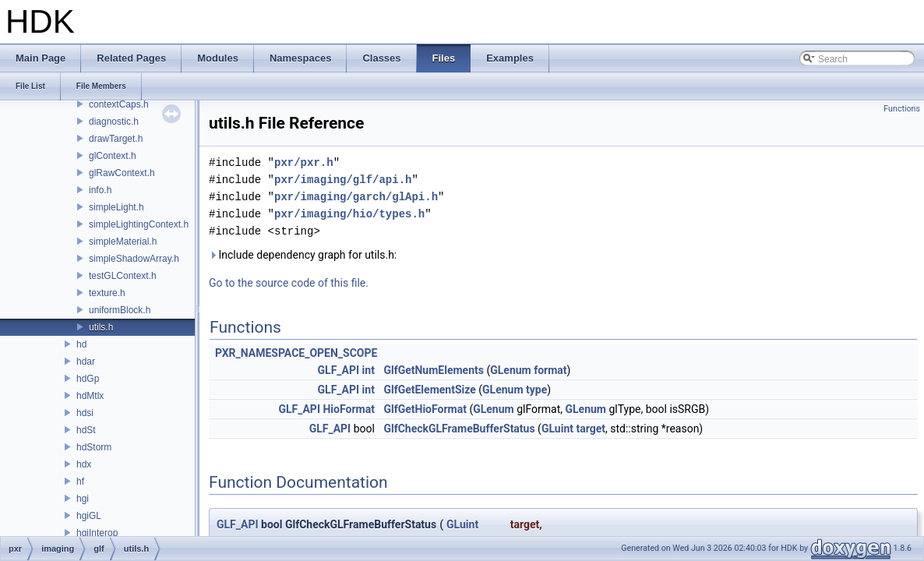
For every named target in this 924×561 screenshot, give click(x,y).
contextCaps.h (119, 104)
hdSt (86, 430)
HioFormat (348, 409)
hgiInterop (97, 533)
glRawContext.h (122, 173)
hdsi (85, 413)
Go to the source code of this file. (289, 283)
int (369, 370)
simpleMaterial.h (123, 242)
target (591, 429)
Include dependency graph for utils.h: (303, 255)
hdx (84, 464)
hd (81, 344)
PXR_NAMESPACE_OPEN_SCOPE (296, 353)
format (550, 370)
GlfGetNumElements (434, 370)
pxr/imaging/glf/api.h (343, 180)
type (536, 390)
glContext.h (113, 156)
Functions (902, 109)
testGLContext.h (123, 276)
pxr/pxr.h (304, 162)
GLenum (511, 370)
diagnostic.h (114, 122)
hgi (83, 499)
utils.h (101, 327)
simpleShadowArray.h (134, 259)
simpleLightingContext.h (139, 224)
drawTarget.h (116, 139)
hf (80, 482)
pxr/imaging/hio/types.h (349, 214)
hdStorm (94, 447)
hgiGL (89, 516)
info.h (100, 190)
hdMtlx (90, 396)
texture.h (107, 293)
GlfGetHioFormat (425, 409)
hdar (86, 362)
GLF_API (339, 370)
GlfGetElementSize (429, 390)
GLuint (557, 429)
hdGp (88, 379)
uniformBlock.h (120, 310)
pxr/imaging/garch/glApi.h (356, 197)
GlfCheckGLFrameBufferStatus (459, 429)
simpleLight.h (116, 207)
